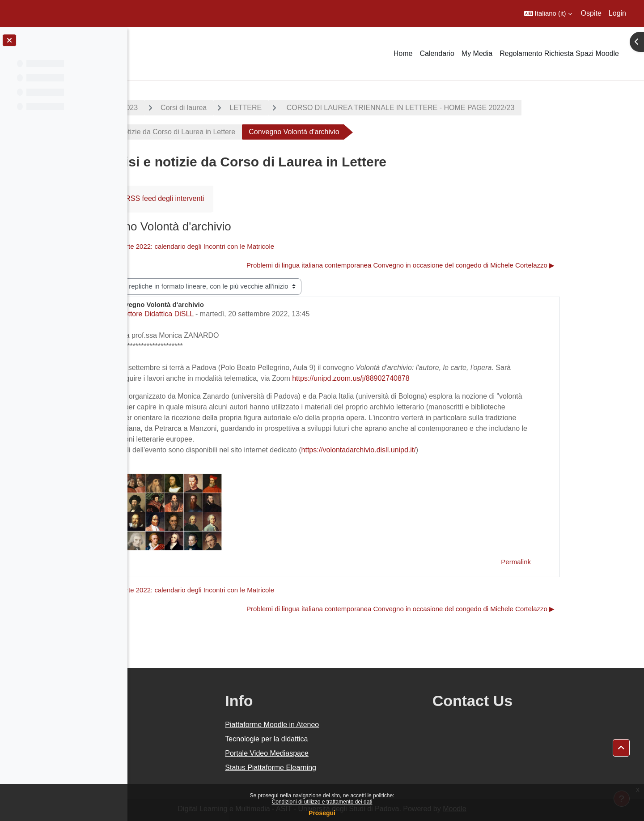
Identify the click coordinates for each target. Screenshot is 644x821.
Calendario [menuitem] (437, 53)
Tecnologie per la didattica (351, 739)
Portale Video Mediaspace (352, 753)
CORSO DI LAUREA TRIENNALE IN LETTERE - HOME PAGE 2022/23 (463, 108)
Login (617, 13)
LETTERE (309, 108)
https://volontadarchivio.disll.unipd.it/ (422, 450)
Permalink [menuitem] (580, 562)
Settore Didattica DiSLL (220, 314)
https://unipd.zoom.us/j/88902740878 (415, 378)
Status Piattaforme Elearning (356, 768)
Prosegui (322, 813)
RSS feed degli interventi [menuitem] (229, 198)
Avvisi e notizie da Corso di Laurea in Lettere (228, 132)
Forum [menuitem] (161, 198)
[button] (548, 13)
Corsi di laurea (248, 108)
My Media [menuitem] (477, 53)
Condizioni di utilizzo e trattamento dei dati (322, 802)
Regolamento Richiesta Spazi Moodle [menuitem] (559, 53)
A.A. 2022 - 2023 (175, 108)
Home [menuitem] (403, 53)
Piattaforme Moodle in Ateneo (357, 725)
